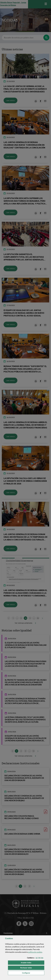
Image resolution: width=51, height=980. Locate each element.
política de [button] (35, 952)
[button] (37, 958)
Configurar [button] (33, 973)
